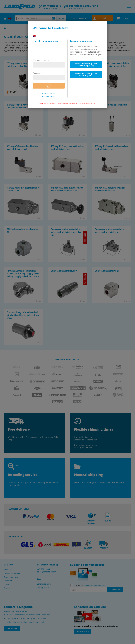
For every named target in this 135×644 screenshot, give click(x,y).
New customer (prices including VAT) (86, 74)
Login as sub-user (49, 93)
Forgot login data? (49, 97)
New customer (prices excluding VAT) (86, 65)
